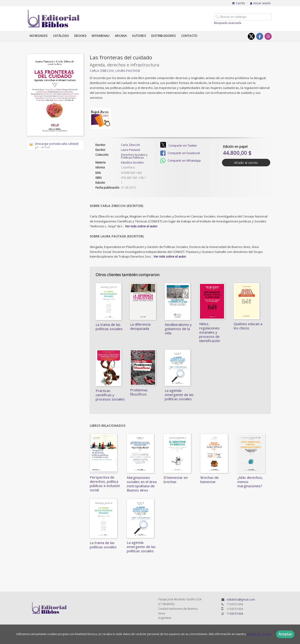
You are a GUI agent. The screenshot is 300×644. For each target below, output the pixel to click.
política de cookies (259, 634)
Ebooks (80, 36)
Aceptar (285, 634)
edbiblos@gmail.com (241, 600)
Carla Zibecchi (102, 71)
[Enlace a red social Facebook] (260, 36)
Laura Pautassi (128, 71)
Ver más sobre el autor (141, 226)
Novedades (39, 36)
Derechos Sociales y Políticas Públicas (134, 156)
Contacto (189, 36)
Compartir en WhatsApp (181, 161)
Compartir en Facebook (180, 153)
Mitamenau (101, 36)
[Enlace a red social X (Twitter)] (251, 36)
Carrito (239, 3)
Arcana (121, 36)
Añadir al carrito (246, 163)
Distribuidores (164, 36)
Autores (139, 36)
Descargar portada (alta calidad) (54, 145)
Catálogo (61, 36)
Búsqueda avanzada (228, 23)
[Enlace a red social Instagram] (268, 36)
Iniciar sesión (260, 3)
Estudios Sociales (132, 162)
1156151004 (235, 614)
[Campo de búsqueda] (243, 17)
